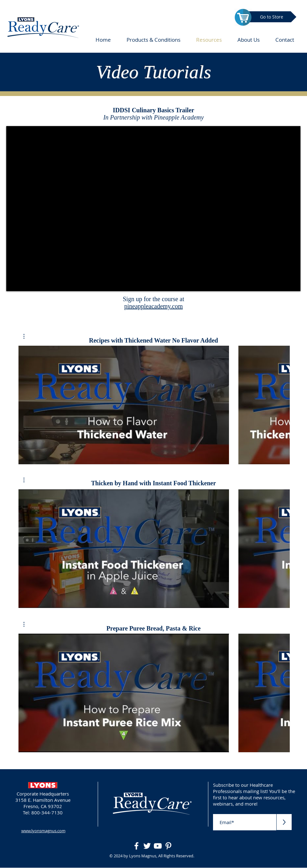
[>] (284, 822)
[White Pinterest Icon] (168, 846)
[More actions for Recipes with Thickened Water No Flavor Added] (27, 336)
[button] (27, 336)
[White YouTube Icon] (158, 846)
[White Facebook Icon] (136, 846)
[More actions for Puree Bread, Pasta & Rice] (27, 624)
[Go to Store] (272, 17)
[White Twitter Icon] (147, 846)
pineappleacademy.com (154, 306)
